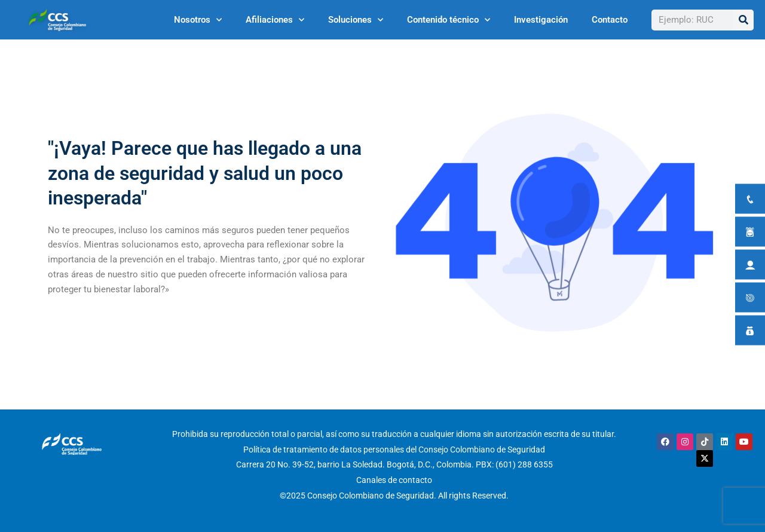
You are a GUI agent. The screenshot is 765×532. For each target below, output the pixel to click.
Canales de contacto (394, 480)
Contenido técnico (449, 20)
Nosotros (198, 20)
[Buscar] (743, 20)
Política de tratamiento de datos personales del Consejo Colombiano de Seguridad (394, 450)
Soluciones (356, 20)
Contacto (610, 20)
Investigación (541, 20)
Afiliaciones (275, 20)
